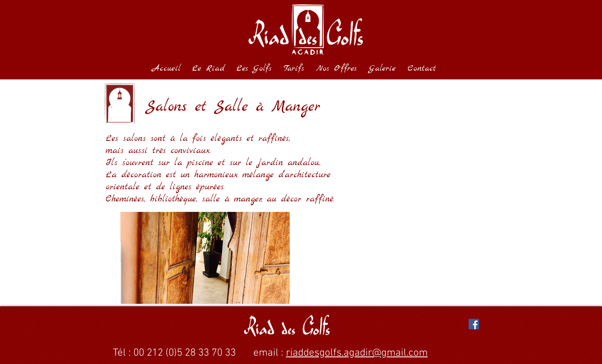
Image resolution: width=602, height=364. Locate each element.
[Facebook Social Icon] (474, 324)
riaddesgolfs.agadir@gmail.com (357, 353)
